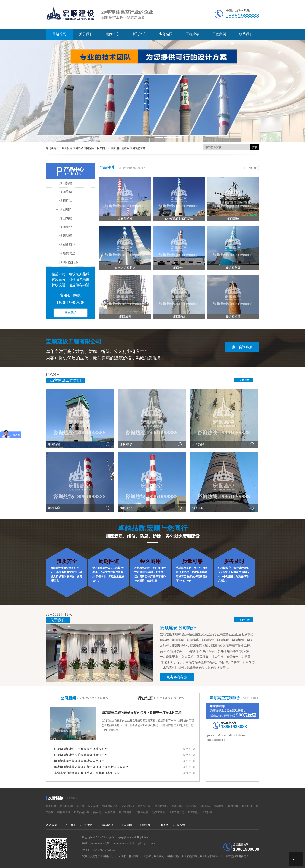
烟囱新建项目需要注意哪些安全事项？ (79, 761)
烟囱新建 (66, 183)
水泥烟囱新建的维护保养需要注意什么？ (81, 755)
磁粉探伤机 (144, 806)
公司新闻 (84, 698)
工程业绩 (193, 34)
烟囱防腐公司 (177, 812)
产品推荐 (107, 168)
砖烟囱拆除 (233, 317)
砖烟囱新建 (66, 806)
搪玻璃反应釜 (110, 806)
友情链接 (56, 798)
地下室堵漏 (159, 812)
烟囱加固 (66, 209)
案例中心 (112, 34)
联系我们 (246, 34)
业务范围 (166, 34)
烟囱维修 (66, 192)
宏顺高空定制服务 (225, 698)
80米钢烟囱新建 (125, 268)
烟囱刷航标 (67, 245)
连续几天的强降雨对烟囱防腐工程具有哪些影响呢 (87, 773)
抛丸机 (97, 812)
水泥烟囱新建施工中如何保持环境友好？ (81, 749)
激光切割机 (161, 806)
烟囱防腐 (66, 218)
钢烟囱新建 (125, 812)
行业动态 (161, 698)
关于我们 (86, 34)
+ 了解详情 (244, 380)
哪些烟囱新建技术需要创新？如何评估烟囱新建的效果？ (91, 767)
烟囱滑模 (66, 236)
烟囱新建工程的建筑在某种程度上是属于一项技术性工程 (142, 713)
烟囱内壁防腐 (69, 262)
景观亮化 (177, 806)
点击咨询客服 (242, 347)
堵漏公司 (219, 806)
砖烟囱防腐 (233, 268)
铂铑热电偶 (128, 806)
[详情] (116, 730)
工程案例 (219, 34)
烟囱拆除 (66, 201)
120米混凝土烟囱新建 (179, 219)
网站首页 (59, 34)
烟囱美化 (66, 227)
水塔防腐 (110, 812)
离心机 (80, 806)
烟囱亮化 (193, 812)
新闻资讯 (139, 34)
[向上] (296, 859)
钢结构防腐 (67, 253)
